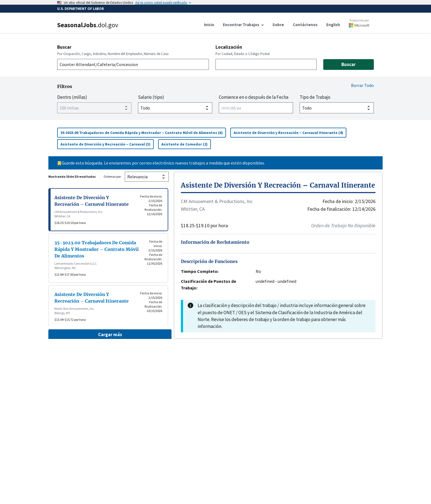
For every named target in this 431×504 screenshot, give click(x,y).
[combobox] (133, 64)
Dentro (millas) (72, 97)
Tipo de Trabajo (315, 97)
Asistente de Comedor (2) (186, 144)
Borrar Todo (362, 85)
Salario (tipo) (151, 97)
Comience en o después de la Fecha (254, 97)
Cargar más (110, 335)
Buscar (64, 47)
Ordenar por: (113, 176)
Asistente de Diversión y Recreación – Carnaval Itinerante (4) (290, 132)
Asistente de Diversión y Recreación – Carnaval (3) (107, 144)
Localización (229, 47)
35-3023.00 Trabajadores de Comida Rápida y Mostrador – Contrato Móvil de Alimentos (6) (143, 132)
